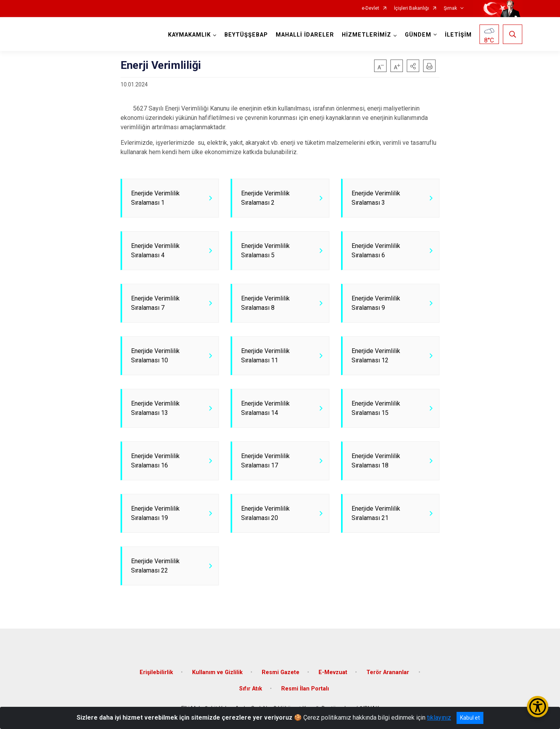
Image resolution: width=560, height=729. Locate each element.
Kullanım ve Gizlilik (217, 672)
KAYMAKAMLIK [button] (189, 35)
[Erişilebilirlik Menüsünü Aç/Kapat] (538, 707)
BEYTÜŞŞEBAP (246, 35)
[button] (413, 66)
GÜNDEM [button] (418, 35)
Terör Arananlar (388, 672)
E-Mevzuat (333, 672)
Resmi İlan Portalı (305, 689)
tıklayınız (439, 718)
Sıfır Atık (251, 689)
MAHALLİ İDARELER (305, 35)
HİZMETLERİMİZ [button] (367, 35)
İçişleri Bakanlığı (411, 8)
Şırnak (450, 8)
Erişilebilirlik (156, 672)
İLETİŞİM (458, 35)
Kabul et (470, 718)
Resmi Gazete (281, 672)
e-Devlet (370, 8)
